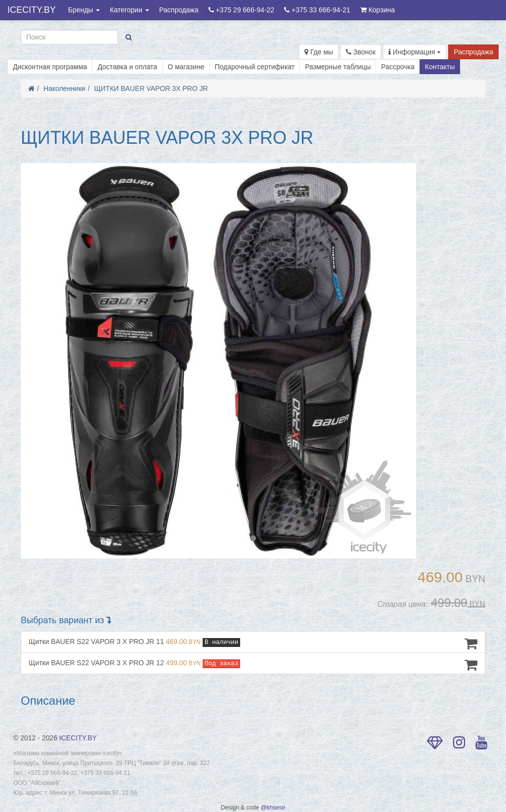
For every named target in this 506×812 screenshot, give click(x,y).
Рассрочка (398, 67)
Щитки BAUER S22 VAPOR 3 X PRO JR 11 (253, 643)
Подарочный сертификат (255, 67)
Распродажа (179, 10)
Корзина (378, 10)
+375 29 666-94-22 (242, 10)
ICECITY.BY (32, 10)
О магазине (186, 67)
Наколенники (64, 88)
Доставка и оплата (127, 67)
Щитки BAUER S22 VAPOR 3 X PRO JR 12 (253, 665)
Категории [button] (129, 10)
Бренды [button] (84, 10)
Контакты (440, 67)
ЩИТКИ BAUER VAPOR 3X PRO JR (151, 88)
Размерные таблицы (338, 67)
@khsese (273, 808)
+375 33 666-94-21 (317, 10)
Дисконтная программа (50, 67)
